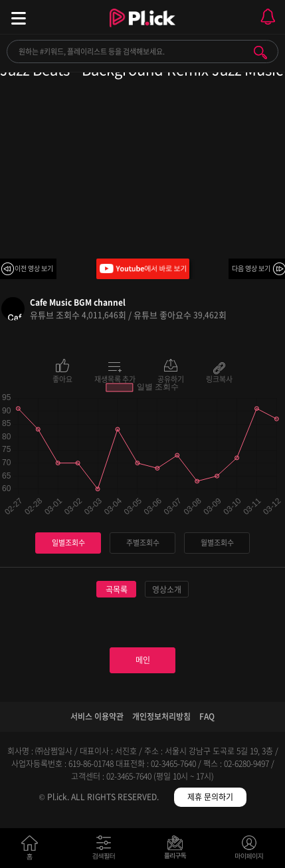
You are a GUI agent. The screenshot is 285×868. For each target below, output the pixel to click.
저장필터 (178, 850)
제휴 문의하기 (210, 797)
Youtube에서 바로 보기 (143, 269)
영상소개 (167, 590)
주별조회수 (143, 543)
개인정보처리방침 (161, 716)
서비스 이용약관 (97, 716)
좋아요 (62, 378)
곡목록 (117, 590)
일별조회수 (68, 543)
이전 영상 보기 (34, 268)
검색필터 (107, 850)
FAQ (207, 716)
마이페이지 (249, 850)
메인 (143, 660)
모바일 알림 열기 (268, 17)
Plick (142, 30)
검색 (260, 53)
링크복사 (219, 378)
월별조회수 (217, 543)
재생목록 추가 (115, 378)
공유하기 (171, 378)
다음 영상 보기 (251, 268)
